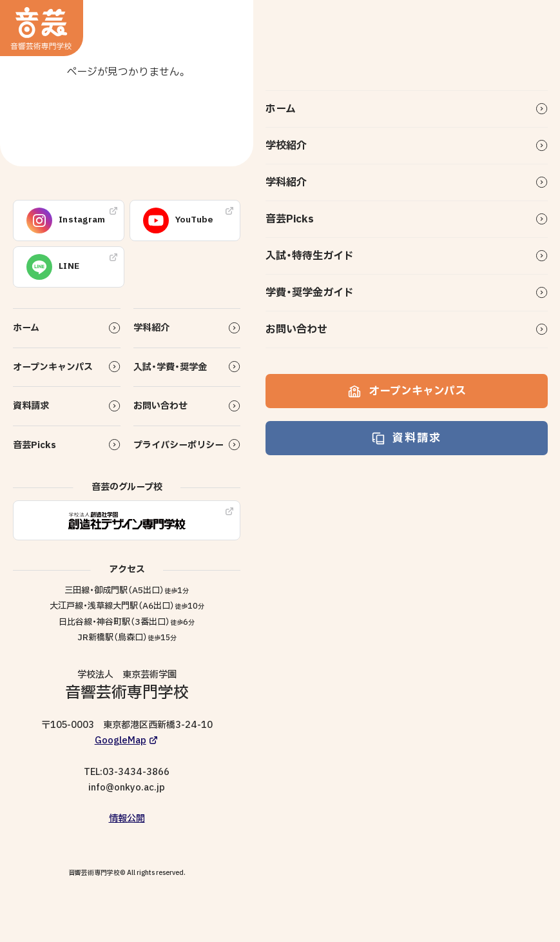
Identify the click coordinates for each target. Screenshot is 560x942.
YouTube (179, 221)
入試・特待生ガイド (310, 256)
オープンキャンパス (407, 391)
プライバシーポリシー (179, 445)
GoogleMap (121, 741)
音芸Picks (290, 219)
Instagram (66, 221)
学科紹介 (286, 182)
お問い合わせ (296, 329)
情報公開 (127, 819)
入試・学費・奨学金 (170, 367)
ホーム (281, 109)
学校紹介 (286, 146)
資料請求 (407, 438)
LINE (53, 267)
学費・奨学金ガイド (310, 293)
